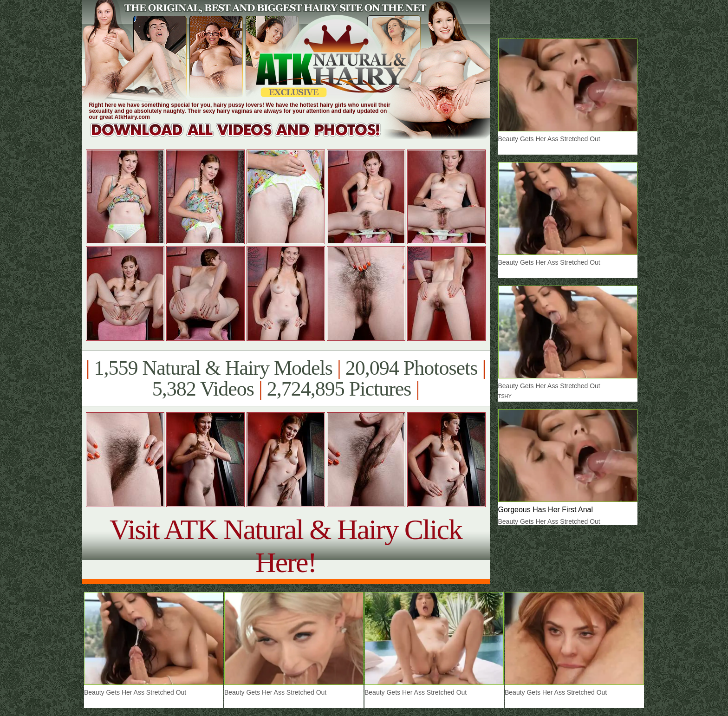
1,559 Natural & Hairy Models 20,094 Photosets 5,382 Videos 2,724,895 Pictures (286, 378)
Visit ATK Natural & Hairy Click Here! (286, 546)
